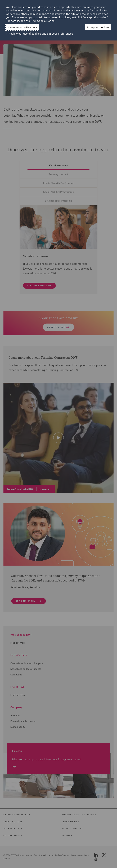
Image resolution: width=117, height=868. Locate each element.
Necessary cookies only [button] (22, 27)
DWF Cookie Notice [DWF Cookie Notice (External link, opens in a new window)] (43, 21)
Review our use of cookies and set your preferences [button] (41, 34)
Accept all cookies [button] (98, 27)
